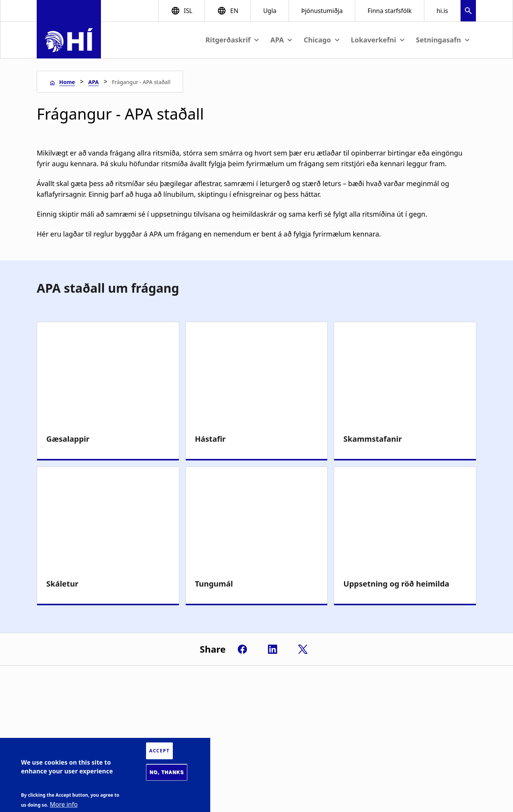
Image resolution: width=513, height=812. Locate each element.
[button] (468, 12)
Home (67, 82)
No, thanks (167, 772)
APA (93, 82)
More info (64, 804)
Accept (159, 751)
